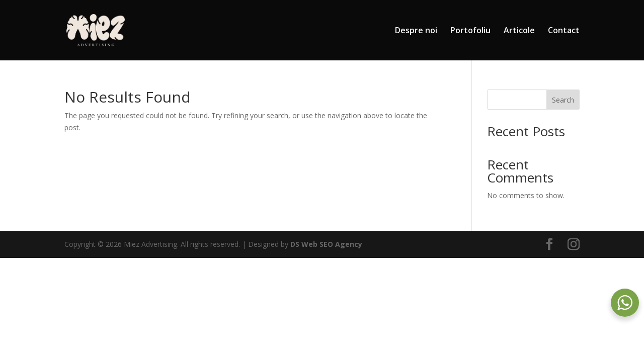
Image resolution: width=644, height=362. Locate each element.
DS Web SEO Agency (326, 244)
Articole (519, 31)
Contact (564, 31)
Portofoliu (470, 31)
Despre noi (416, 31)
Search (563, 100)
